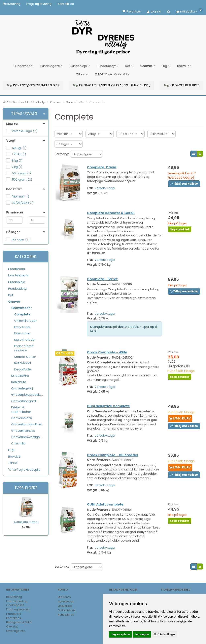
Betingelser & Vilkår (19, 622)
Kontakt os (66, 4)
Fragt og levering (39, 4)
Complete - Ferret (104, 279)
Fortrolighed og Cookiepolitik (17, 603)
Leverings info (16, 631)
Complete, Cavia (26, 521)
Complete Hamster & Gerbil (113, 212)
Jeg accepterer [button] (121, 634)
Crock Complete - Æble (109, 353)
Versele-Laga (107, 187)
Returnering (12, 4)
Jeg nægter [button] (142, 634)
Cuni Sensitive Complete (110, 408)
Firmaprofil (13, 614)
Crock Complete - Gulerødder (115, 458)
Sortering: (62, 152)
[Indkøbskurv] (190, 11)
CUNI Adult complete (107, 513)
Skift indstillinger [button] (164, 634)
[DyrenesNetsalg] (103, 36)
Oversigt (12, 627)
